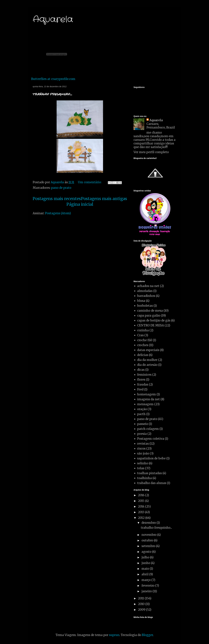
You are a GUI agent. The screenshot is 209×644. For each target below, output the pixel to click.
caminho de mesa (150, 311)
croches (143, 345)
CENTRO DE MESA (151, 325)
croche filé (145, 340)
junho (146, 563)
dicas (141, 370)
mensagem (145, 404)
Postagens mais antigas (104, 199)
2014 (142, 506)
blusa (141, 301)
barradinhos (146, 296)
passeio (143, 424)
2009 (142, 610)
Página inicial (80, 204)
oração (142, 409)
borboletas (145, 306)
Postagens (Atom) (58, 213)
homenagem (147, 394)
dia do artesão (147, 365)
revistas (143, 444)
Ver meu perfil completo (151, 152)
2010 (142, 604)
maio (146, 569)
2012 (142, 518)
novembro (149, 535)
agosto (147, 552)
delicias (143, 355)
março (146, 580)
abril (145, 574)
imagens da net (148, 399)
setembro (149, 546)
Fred (140, 389)
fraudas (143, 384)
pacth (141, 414)
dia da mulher (147, 360)
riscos (141, 448)
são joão (143, 453)
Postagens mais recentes (57, 199)
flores (141, 380)
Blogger (147, 635)
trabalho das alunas (152, 483)
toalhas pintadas (149, 473)
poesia (142, 434)
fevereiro (148, 586)
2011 (141, 598)
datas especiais (148, 350)
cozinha (143, 330)
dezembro (149, 523)
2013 (142, 512)
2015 (142, 501)
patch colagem (148, 429)
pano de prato (61, 188)
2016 (142, 495)
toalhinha (144, 478)
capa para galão (149, 315)
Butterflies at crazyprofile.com (53, 79)
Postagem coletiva (151, 439)
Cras (140, 335)
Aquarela (53, 20)
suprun (114, 635)
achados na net (148, 286)
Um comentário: (90, 182)
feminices (144, 375)
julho (146, 557)
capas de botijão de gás (154, 320)
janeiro (147, 591)
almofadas (145, 291)
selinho (143, 463)
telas (141, 468)
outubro (148, 540)
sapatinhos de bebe (151, 458)
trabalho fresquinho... (52, 94)
